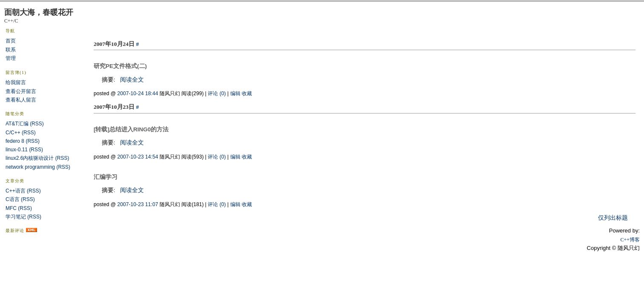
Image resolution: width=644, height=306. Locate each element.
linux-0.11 (17, 150)
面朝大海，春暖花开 (39, 12)
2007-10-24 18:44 (138, 93)
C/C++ (13, 133)
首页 (11, 41)
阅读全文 (132, 80)
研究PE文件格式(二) (120, 66)
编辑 (235, 93)
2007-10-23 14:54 (138, 157)
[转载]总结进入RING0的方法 (131, 129)
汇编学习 (106, 177)
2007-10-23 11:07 (138, 204)
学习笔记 (16, 217)
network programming (30, 167)
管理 (11, 58)
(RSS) (37, 124)
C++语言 (16, 191)
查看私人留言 (21, 100)
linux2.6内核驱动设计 (30, 158)
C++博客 (630, 240)
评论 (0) (217, 93)
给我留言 (16, 82)
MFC (11, 208)
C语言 (13, 199)
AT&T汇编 (17, 124)
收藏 (247, 93)
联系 (11, 50)
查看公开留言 (21, 91)
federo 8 (15, 141)
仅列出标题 (613, 218)
